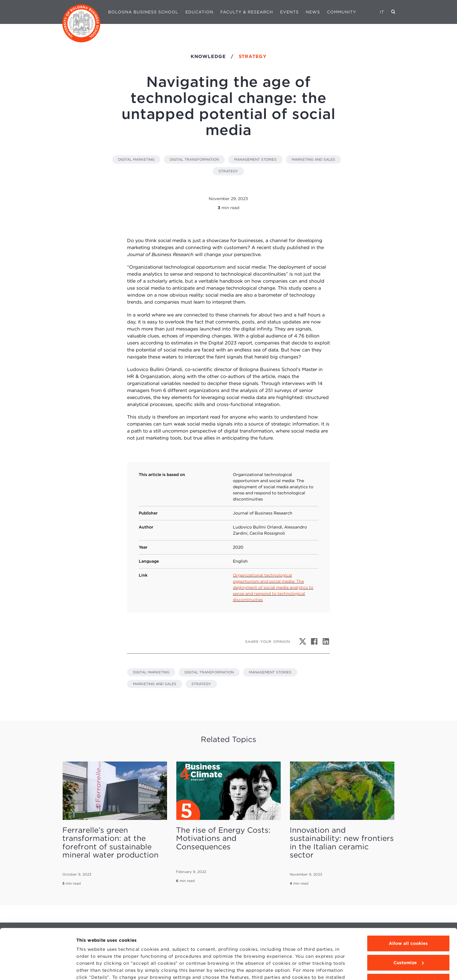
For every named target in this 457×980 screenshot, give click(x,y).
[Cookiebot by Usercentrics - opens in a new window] (38, 969)
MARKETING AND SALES (313, 159)
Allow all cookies (408, 912)
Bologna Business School (143, 12)
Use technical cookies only (408, 950)
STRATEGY (228, 171)
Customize (409, 931)
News (313, 12)
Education (199, 12)
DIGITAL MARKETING (136, 159)
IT (382, 12)
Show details (91, 969)
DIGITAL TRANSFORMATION (194, 159)
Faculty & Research (247, 12)
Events (289, 12)
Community (342, 12)
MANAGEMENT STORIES (255, 159)
